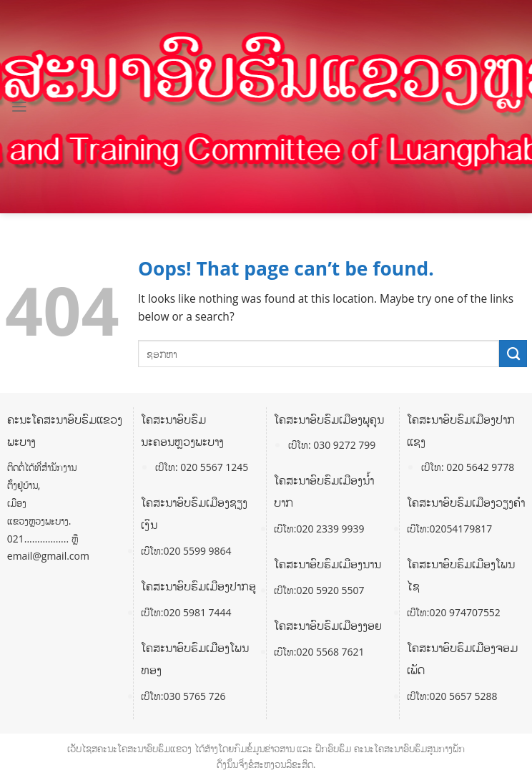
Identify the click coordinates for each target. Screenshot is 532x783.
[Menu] (19, 107)
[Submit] (513, 354)
